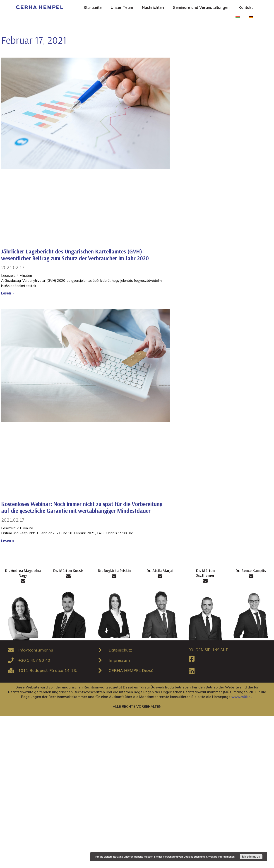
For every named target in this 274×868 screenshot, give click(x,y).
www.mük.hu (242, 697)
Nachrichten (153, 7)
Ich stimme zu (251, 857)
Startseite (93, 7)
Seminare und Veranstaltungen (201, 7)
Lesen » (8, 293)
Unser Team (122, 7)
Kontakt (246, 7)
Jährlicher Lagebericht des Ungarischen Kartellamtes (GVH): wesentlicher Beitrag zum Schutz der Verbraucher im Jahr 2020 (75, 255)
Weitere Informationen (221, 857)
